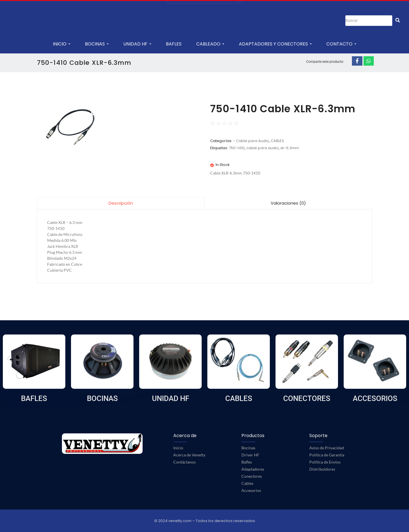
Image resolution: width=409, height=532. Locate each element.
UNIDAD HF (171, 398)
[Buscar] (369, 21)
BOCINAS (102, 398)
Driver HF (250, 455)
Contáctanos (184, 462)
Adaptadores (253, 469)
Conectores (252, 476)
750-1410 (237, 148)
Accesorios (251, 490)
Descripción (121, 203)
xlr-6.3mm (290, 148)
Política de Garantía (327, 455)
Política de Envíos (325, 462)
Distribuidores (322, 469)
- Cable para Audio (251, 141)
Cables (247, 483)
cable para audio (262, 148)
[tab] (121, 203)
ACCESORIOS (375, 398)
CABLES (277, 141)
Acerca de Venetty (189, 455)
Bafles (247, 462)
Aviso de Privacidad (327, 448)
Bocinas (248, 448)
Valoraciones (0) (288, 203)
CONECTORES (307, 398)
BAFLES (34, 398)
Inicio (178, 448)
